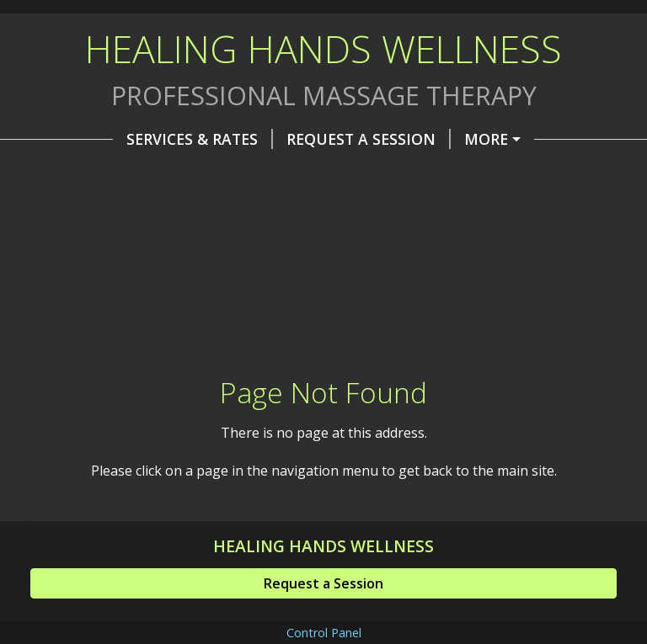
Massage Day (417, 174)
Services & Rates (117, 139)
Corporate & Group (131, 174)
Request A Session (286, 139)
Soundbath (289, 174)
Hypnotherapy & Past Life (157, 210)
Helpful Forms (345, 210)
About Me (429, 139)
